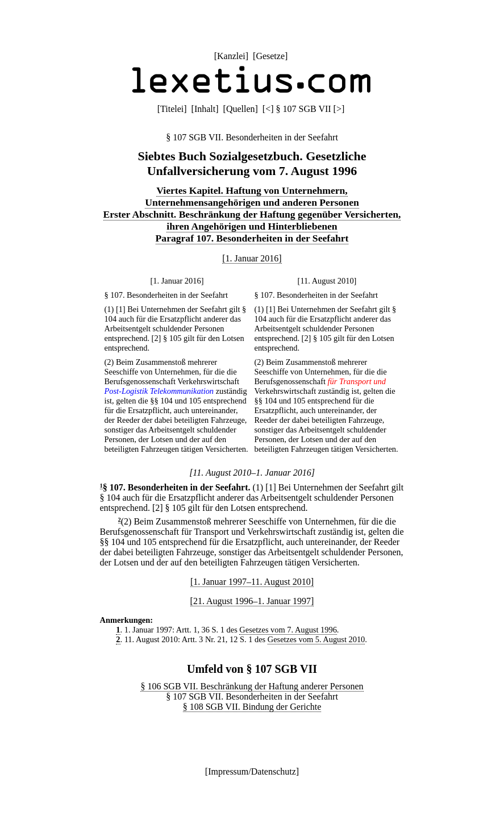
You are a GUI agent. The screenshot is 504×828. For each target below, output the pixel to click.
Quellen (241, 109)
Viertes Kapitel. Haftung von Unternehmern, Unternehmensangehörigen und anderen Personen (252, 196)
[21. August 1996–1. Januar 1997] (252, 601)
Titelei (172, 109)
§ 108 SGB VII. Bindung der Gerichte (252, 707)
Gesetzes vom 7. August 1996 (288, 630)
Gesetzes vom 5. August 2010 (316, 639)
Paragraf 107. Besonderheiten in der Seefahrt (252, 238)
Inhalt (205, 109)
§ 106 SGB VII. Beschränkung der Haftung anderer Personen (252, 686)
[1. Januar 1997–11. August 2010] (252, 582)
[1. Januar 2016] (252, 258)
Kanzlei (231, 56)
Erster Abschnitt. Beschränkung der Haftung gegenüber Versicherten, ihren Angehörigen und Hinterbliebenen (252, 220)
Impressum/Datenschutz (252, 771)
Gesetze (270, 56)
